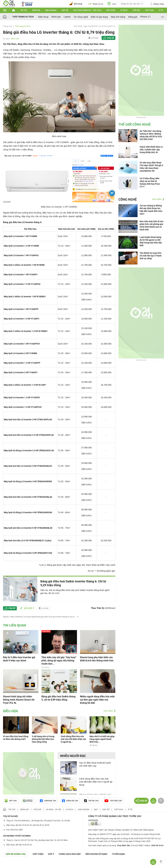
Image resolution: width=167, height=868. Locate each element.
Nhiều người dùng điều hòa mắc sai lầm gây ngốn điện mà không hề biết (97, 700)
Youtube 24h (113, 801)
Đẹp (96, 810)
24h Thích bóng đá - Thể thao (87, 10)
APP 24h (11, 801)
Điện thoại (43, 17)
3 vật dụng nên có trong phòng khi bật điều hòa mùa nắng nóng (43, 739)
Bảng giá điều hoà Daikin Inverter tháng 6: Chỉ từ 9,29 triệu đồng (73, 583)
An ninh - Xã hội (53, 810)
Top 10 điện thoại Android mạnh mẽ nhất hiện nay (95, 764)
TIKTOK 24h (91, 801)
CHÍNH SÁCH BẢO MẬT (70, 854)
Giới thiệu (38, 854)
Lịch (112, 4)
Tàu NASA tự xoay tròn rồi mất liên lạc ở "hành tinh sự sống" (151, 256)
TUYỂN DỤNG (118, 854)
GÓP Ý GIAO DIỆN (9, 864)
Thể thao (149, 10)
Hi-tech (124, 10)
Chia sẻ (110, 38)
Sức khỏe (111, 10)
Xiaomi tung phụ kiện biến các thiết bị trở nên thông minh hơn (97, 659)
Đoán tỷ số (96, 4)
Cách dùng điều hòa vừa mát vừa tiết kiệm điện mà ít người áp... (73, 739)
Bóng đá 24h (70, 801)
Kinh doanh (51, 10)
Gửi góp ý (27, 608)
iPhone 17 (145, 17)
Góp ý (51, 854)
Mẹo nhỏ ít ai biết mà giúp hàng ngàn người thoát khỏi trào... (102, 739)
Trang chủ (8, 26)
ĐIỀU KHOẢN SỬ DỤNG (96, 854)
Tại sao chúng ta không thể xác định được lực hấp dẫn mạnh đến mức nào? (151, 210)
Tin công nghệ (81, 17)
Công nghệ (128, 199)
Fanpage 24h (48, 801)
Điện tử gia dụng (99, 17)
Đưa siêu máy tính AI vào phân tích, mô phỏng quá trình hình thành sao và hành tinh (152, 225)
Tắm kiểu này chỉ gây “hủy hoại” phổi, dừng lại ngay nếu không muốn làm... (59, 661)
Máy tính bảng (118, 17)
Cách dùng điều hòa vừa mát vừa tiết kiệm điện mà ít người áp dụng (96, 782)
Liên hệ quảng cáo (16, 854)
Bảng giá (133, 17)
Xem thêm (108, 711)
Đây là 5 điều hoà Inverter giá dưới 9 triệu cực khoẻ (19, 659)
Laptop (67, 17)
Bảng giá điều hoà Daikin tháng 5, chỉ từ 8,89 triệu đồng (58, 698)
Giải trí (65, 10)
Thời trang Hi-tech (23, 17)
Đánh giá (56, 17)
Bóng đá (36, 10)
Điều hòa (15, 39)
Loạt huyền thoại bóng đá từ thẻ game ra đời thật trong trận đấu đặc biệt (151, 241)
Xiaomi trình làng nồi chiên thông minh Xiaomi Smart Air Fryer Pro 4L (19, 700)
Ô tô (161, 10)
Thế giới (136, 10)
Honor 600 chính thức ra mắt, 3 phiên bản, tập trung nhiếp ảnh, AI (151, 150)
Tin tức (24, 10)
